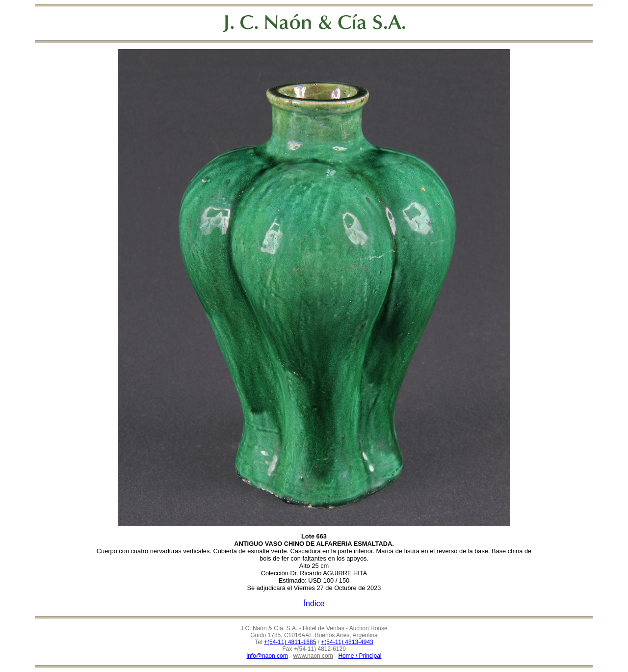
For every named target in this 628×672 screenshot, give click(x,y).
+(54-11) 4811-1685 (290, 642)
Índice (314, 604)
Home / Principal (360, 656)
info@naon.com (267, 656)
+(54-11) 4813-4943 (347, 642)
